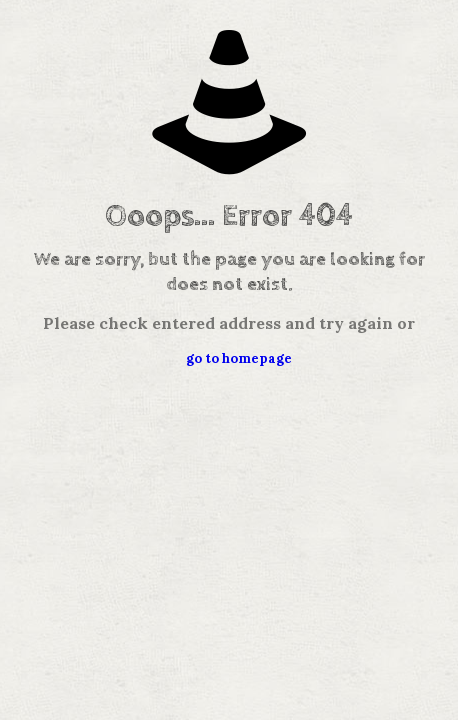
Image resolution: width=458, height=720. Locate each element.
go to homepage (239, 358)
